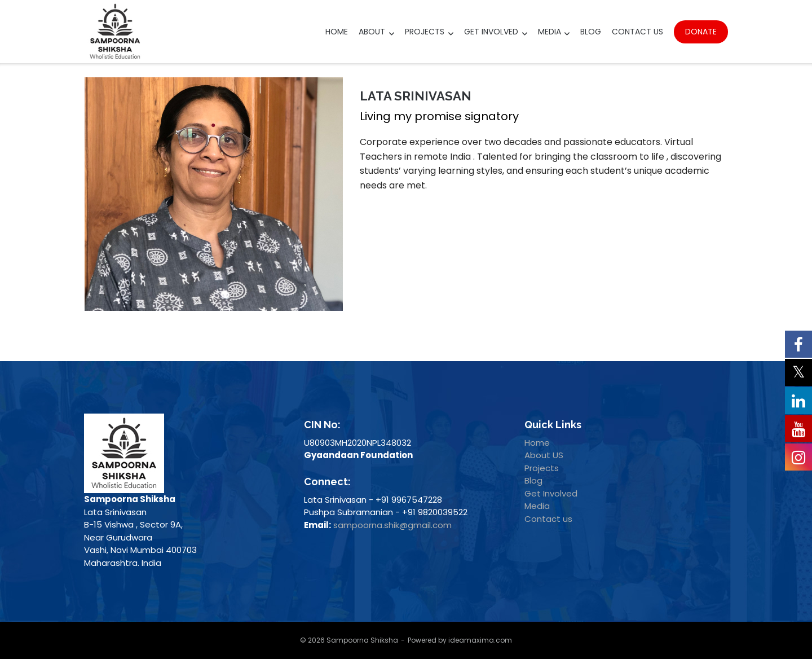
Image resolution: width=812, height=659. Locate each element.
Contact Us (637, 32)
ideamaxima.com (480, 640)
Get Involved (491, 32)
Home (337, 32)
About (372, 32)
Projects (425, 32)
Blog (591, 32)
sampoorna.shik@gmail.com (392, 525)
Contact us (548, 519)
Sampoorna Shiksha (362, 640)
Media (550, 32)
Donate (701, 32)
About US (544, 455)
